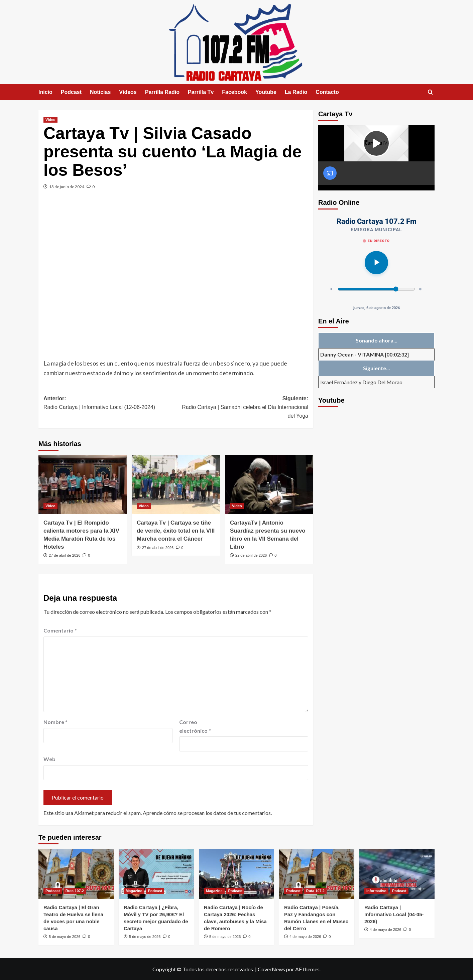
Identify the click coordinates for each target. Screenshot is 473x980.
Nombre (55, 722)
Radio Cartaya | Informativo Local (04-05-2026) (394, 914)
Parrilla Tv (201, 92)
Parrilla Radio (162, 92)
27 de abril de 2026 (65, 555)
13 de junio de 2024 (67, 187)
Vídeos (128, 92)
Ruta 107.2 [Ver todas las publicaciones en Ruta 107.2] (75, 891)
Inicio (45, 92)
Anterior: (110, 403)
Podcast (71, 92)
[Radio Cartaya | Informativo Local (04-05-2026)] (397, 874)
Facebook (234, 92)
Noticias (100, 92)
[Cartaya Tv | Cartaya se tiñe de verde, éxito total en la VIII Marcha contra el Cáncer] (176, 484)
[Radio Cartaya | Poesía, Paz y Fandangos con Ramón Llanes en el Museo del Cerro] (317, 874)
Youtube (266, 92)
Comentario (60, 630)
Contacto (327, 92)
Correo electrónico (195, 726)
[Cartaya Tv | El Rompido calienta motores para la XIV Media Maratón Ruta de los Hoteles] (83, 484)
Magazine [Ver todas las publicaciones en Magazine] (134, 891)
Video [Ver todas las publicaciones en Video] (50, 120)
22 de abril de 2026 (251, 555)
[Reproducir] (376, 263)
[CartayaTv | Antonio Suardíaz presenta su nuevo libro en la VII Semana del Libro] (269, 484)
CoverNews (271, 969)
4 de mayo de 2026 (305, 937)
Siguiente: (242, 408)
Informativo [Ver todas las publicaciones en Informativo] (376, 891)
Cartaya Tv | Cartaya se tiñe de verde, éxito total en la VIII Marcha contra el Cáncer (176, 531)
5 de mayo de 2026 (65, 937)
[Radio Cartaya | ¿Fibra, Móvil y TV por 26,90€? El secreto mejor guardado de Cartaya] (156, 874)
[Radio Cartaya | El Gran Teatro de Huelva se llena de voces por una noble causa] (76, 874)
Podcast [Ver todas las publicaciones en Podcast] (53, 891)
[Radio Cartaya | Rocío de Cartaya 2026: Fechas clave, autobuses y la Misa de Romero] (237, 874)
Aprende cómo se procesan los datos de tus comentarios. (207, 813)
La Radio (296, 92)
